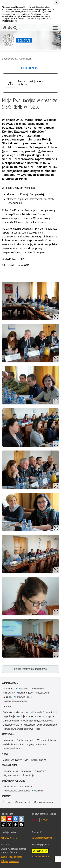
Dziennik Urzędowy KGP (15, 760)
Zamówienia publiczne (13, 781)
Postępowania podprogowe (17, 791)
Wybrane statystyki (47, 740)
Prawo (5, 754)
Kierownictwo (22, 712)
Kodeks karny (10, 744)
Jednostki (8, 712)
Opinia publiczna (11, 748)
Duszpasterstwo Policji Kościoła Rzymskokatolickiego (30, 725)
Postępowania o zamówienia (17, 787)
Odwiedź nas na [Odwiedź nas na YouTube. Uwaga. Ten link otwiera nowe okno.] (9, 819)
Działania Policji (10, 683)
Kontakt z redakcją (9, 838)
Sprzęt (51, 716)
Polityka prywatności (10, 861)
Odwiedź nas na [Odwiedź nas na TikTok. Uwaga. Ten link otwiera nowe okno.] (15, 825)
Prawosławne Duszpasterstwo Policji (21, 729)
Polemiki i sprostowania (15, 701)
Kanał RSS (4, 819)
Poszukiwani (42, 693)
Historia (41, 716)
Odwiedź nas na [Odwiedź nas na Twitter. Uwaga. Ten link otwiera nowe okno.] (9, 825)
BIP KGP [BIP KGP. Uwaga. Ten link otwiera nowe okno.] (44, 820)
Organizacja (9, 716)
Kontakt (6, 796)
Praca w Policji (10, 765)
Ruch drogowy (26, 693)
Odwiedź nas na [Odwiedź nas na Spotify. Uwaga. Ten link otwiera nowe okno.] (21, 825)
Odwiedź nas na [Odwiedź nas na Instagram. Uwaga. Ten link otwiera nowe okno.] (21, 819)
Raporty (42, 744)
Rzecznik (8, 802)
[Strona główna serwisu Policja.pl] (4, 28)
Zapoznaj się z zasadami (11, 857)
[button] (55, 28)
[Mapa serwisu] (10, 28)
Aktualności (25, 59)
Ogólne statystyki (25, 740)
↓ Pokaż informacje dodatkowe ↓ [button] (31, 669)
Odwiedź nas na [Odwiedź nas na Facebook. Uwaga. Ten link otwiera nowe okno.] (15, 819)
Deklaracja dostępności (42, 838)
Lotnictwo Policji (23, 697)
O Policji (6, 707)
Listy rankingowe (11, 775)
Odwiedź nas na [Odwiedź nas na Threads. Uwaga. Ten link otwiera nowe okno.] (4, 825)
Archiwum (39, 791)
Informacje (8, 740)
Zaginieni (8, 697)
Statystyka (8, 734)
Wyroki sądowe (39, 760)
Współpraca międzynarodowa (38, 721)
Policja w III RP (26, 716)
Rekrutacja (29, 775)
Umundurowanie (11, 721)
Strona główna (9, 59)
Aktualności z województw (31, 689)
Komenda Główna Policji (45, 712)
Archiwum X (9, 693)
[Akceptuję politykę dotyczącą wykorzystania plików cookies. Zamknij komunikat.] (57, 3)
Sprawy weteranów (44, 802)
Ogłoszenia (41, 771)
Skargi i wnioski (23, 802)
